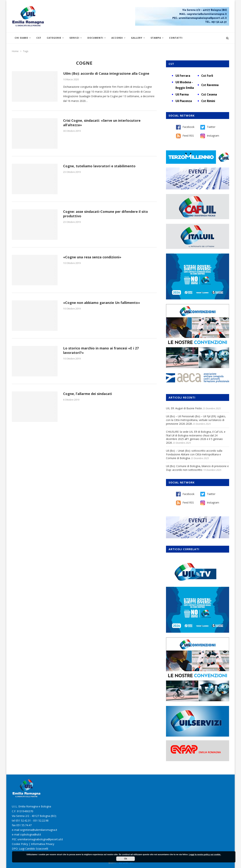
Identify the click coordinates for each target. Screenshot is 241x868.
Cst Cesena (209, 94)
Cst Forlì (207, 76)
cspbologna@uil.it (31, 834)
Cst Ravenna (210, 85)
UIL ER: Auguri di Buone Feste (184, 408)
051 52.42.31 (23, 821)
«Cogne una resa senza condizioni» (92, 257)
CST (39, 38)
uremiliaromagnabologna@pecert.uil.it (40, 839)
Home (15, 51)
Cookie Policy (20, 844)
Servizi (74, 38)
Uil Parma (182, 94)
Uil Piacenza (184, 101)
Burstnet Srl (126, 863)
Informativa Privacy (43, 844)
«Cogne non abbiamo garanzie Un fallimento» (102, 303)
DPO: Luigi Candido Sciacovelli (30, 849)
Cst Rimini (208, 101)
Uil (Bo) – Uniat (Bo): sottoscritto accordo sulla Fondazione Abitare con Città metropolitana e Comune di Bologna (194, 454)
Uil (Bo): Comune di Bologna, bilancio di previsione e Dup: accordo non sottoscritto (197, 468)
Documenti (95, 38)
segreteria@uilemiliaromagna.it (39, 830)
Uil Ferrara (183, 76)
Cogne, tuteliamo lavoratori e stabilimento (99, 166)
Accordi (117, 38)
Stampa (156, 38)
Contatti (176, 38)
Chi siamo (21, 38)
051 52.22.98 (41, 821)
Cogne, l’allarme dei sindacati (88, 394)
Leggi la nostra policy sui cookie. (205, 854)
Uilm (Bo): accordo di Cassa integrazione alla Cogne (106, 73)
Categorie (54, 38)
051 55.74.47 (24, 825)
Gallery (137, 38)
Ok (126, 859)
